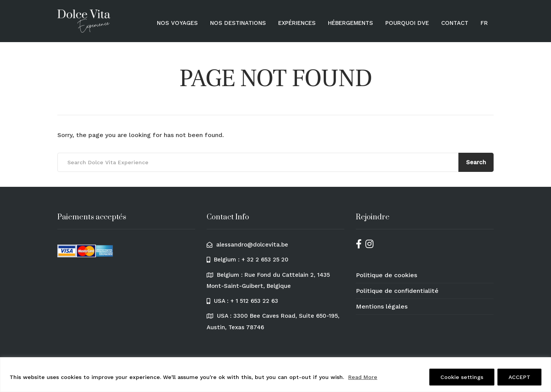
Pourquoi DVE (407, 23)
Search (476, 162)
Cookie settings (462, 377)
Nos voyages (177, 23)
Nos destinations (238, 23)
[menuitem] (484, 23)
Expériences (297, 23)
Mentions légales (382, 306)
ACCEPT (519, 377)
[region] (275, 375)
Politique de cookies (386, 275)
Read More (363, 377)
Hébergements (350, 23)
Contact (455, 23)
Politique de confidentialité (397, 291)
